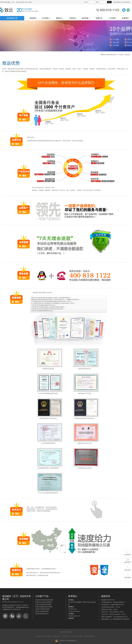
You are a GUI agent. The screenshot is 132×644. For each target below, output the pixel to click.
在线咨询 (128, 555)
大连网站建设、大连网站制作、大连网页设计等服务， (68, 636)
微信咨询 (128, 562)
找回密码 (118, 2)
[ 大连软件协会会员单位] (84, 468)
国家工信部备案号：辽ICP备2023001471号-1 (115, 617)
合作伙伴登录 (126, 2)
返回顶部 (128, 578)
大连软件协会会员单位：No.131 (111, 607)
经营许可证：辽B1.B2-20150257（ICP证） (114, 614)
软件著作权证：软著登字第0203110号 (112, 605)
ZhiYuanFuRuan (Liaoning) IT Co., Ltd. (13, 602)
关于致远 (120, 55)
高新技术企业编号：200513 (109, 610)
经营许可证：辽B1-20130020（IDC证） (113, 612)
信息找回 (71, 618)
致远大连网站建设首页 (110, 55)
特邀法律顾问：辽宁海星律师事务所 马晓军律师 (115, 619)
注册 (114, 2)
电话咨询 (128, 570)
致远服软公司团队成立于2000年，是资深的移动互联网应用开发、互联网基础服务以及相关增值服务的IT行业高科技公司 (16, 607)
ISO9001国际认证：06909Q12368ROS (113, 602)
